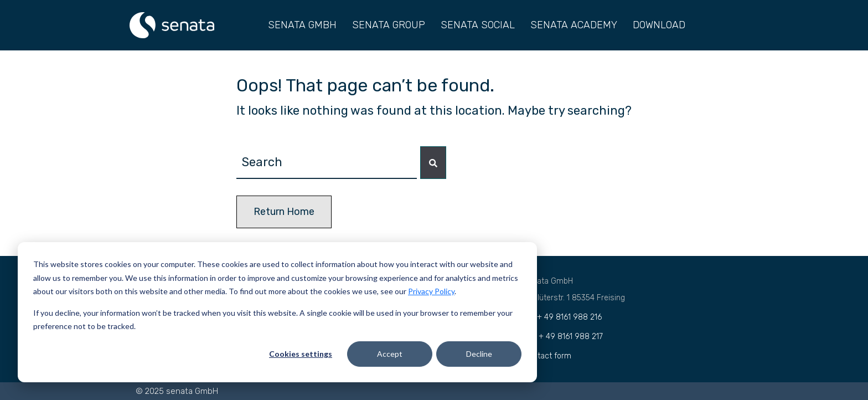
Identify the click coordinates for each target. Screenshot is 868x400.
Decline (479, 354)
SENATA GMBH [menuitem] (302, 25)
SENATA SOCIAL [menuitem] (478, 25)
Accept (390, 354)
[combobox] (327, 163)
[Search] (433, 163)
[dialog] (277, 312)
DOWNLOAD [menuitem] (659, 25)
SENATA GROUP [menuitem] (389, 25)
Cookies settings (301, 354)
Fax (563, 337)
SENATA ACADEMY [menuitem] (574, 25)
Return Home (284, 212)
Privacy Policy (431, 291)
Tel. (563, 317)
